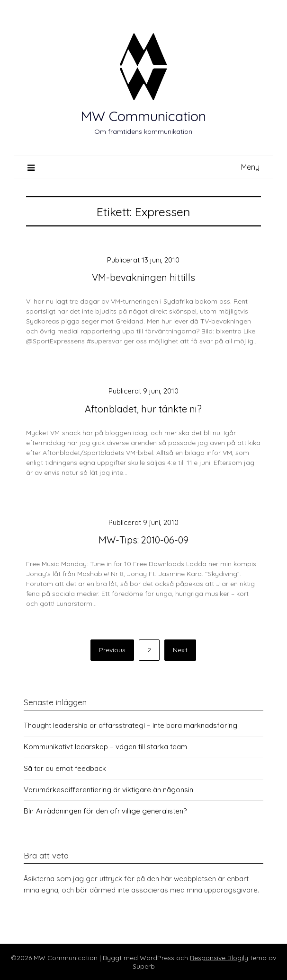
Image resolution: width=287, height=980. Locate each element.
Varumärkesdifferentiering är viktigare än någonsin (108, 790)
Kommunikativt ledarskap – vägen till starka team (105, 747)
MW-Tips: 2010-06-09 (143, 540)
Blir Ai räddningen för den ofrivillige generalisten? (105, 811)
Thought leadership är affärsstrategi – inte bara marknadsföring (130, 725)
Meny (250, 167)
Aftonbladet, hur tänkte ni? (143, 409)
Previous (112, 650)
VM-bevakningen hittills (143, 277)
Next (180, 650)
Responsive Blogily (219, 958)
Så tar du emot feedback (65, 768)
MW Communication (143, 116)
